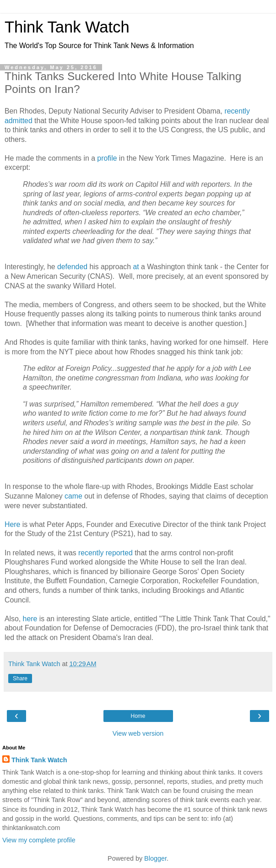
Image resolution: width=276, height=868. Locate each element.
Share (20, 678)
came (73, 496)
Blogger (155, 858)
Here (12, 524)
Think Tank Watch (67, 27)
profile (107, 158)
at (136, 267)
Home (138, 716)
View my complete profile (39, 840)
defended (72, 267)
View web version (138, 733)
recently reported (106, 553)
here (30, 619)
